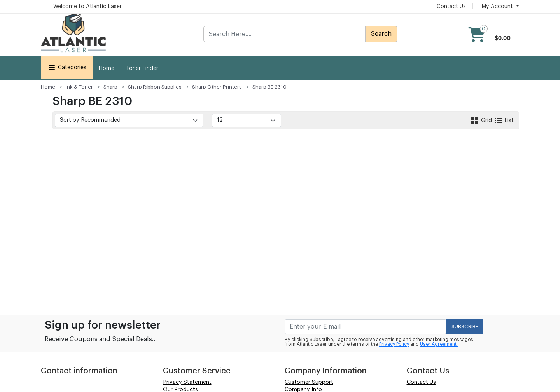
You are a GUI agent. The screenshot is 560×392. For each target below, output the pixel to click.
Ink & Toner (79, 87)
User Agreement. (439, 344)
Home (106, 68)
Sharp (110, 87)
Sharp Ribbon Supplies (155, 87)
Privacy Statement (187, 382)
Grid (482, 121)
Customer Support (309, 382)
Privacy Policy (394, 344)
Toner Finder (142, 68)
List (504, 121)
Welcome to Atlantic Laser (87, 7)
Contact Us (451, 7)
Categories (67, 68)
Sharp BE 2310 (269, 87)
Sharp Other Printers (217, 87)
